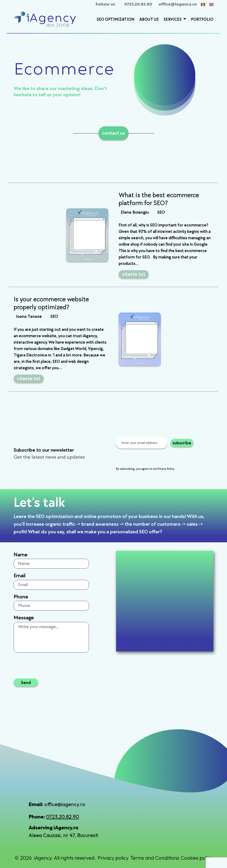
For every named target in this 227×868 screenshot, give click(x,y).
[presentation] (148, 458)
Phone (21, 597)
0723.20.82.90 (138, 4)
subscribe (182, 443)
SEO (161, 212)
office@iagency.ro (178, 4)
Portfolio (202, 19)
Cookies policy (197, 858)
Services (173, 19)
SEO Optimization (116, 19)
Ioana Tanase (29, 316)
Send (26, 682)
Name (21, 555)
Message (24, 618)
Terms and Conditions (155, 858)
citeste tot (134, 274)
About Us (149, 19)
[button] (184, 20)
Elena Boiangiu (135, 212)
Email (20, 576)
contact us (113, 133)
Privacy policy (113, 858)
